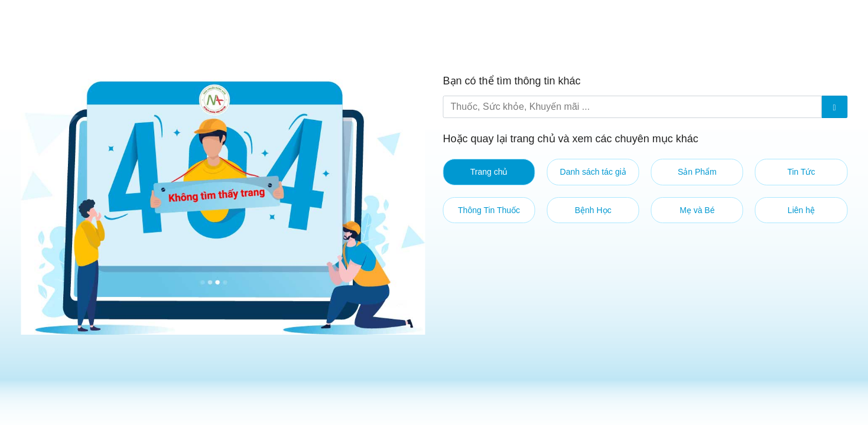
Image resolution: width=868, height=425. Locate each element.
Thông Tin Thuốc (489, 210)
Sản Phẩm (697, 172)
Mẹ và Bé (697, 210)
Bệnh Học (593, 210)
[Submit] (834, 107)
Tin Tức (801, 172)
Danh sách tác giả (593, 172)
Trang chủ (489, 172)
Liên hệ (801, 210)
